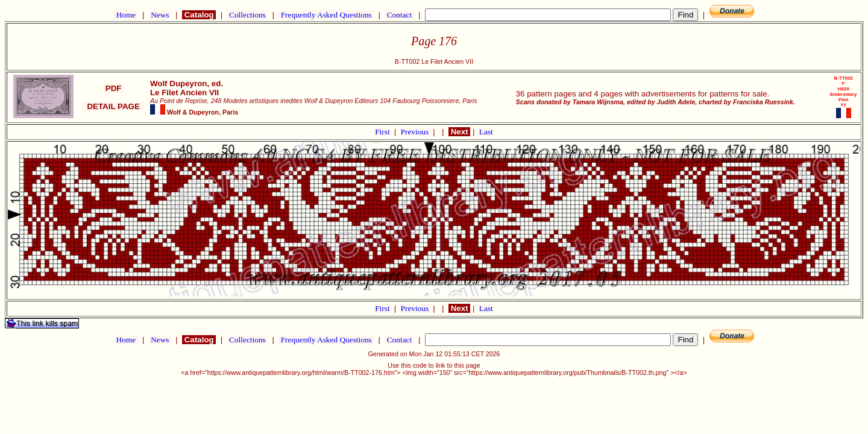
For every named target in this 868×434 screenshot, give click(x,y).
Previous (416, 132)
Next (459, 132)
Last (486, 132)
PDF (113, 88)
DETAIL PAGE (113, 106)
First (383, 132)
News (160, 15)
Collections (247, 15)
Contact (399, 15)
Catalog (199, 15)
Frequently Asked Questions (326, 15)
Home (126, 15)
